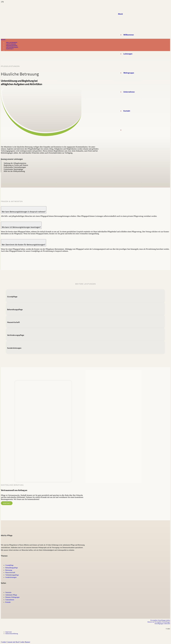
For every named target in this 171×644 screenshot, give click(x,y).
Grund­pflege (9, 565)
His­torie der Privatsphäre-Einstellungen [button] (159, 622)
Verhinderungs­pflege (12, 575)
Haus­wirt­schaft (10, 572)
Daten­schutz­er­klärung (12, 634)
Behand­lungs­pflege (12, 568)
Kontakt (8, 602)
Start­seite (8, 592)
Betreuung (9, 570)
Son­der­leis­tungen (11, 577)
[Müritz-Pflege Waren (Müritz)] (58, 136)
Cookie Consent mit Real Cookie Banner (16, 642)
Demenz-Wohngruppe (12, 597)
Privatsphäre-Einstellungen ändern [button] (160, 620)
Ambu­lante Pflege (11, 595)
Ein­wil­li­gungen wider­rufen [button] (162, 624)
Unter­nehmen (10, 600)
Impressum (9, 632)
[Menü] (120, 14)
